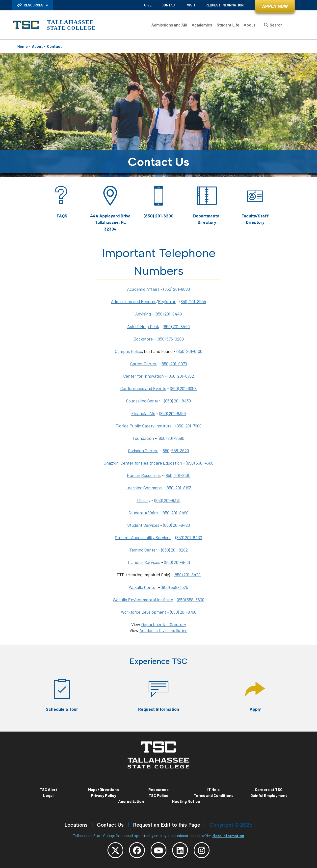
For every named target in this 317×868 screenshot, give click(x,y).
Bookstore (143, 339)
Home (23, 46)
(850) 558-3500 (191, 600)
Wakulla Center (143, 587)
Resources (31, 5)
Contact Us (110, 825)
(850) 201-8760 (183, 612)
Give (148, 5)
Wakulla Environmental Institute (143, 600)
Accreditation (131, 801)
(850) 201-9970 (174, 364)
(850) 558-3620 (175, 450)
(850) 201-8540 (176, 326)
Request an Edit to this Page (167, 825)
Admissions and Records (134, 301)
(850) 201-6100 (189, 351)
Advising (143, 314)
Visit (191, 5)
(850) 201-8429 (187, 575)
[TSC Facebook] (137, 850)
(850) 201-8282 (174, 550)
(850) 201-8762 (181, 376)
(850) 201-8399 (172, 413)
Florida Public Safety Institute (144, 426)
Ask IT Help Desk (143, 326)
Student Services (143, 525)
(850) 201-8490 (175, 513)
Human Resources (144, 475)
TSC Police (158, 795)
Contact (169, 5)
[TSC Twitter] (115, 850)
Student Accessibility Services (143, 537)
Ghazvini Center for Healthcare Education (143, 463)
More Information (228, 835)
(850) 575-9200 (170, 339)
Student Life (228, 25)
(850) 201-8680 (177, 289)
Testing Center (143, 550)
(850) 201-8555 (193, 301)
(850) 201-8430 (178, 401)
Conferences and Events (143, 388)
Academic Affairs (143, 289)
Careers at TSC (269, 789)
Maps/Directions (104, 789)
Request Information (225, 5)
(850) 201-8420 (177, 525)
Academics (202, 25)
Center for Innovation (144, 376)
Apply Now (275, 6)
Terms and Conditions (214, 795)
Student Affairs (144, 513)
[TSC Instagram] (202, 850)
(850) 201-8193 (179, 488)
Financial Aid (143, 413)
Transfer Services (144, 562)
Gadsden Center (143, 450)
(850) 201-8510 (178, 475)
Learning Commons (144, 488)
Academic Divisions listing (163, 630)
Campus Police (129, 351)
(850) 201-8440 (168, 314)
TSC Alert (48, 789)
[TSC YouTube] (158, 850)
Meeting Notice (186, 801)
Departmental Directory (164, 624)
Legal (48, 795)
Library (144, 500)
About (250, 25)
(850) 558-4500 (200, 463)
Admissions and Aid (169, 25)
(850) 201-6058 (183, 388)
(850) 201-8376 (167, 500)
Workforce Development (144, 612)
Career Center (144, 364)
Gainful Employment (269, 795)
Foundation (143, 438)
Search (276, 25)
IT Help (213, 789)
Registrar (167, 301)
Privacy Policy (104, 795)
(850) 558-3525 (175, 587)
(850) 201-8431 (177, 562)
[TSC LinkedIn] (180, 850)
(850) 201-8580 (171, 438)
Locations (76, 825)
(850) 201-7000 (189, 426)
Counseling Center (143, 401)
